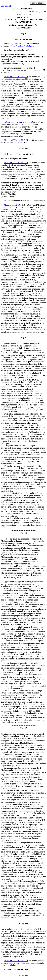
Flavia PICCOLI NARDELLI (21, 46)
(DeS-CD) (25, 122)
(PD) (23, 205)
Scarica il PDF (7, 6)
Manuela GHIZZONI (13, 205)
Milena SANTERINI (12, 122)
